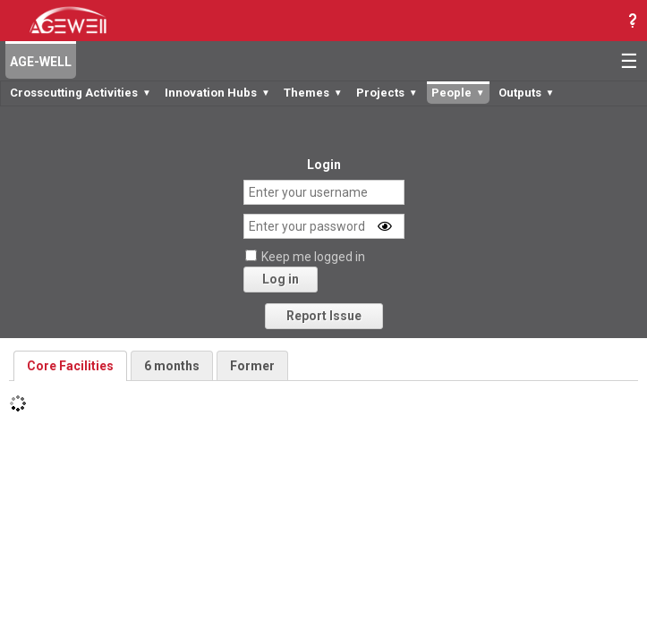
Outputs (527, 93)
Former (252, 366)
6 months (172, 366)
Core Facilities (70, 366)
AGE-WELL (41, 62)
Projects (387, 93)
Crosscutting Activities (81, 93)
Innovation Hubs (217, 93)
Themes (313, 93)
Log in (281, 279)
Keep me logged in (313, 257)
